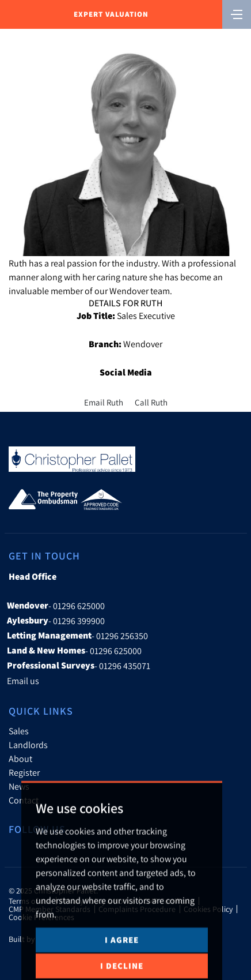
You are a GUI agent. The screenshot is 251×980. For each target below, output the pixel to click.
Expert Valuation (111, 14)
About (20, 759)
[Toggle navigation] (237, 13)
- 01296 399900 (56, 621)
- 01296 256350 (77, 636)
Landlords (28, 745)
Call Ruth (151, 402)
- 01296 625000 (56, 606)
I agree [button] (122, 958)
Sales (19, 731)
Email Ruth (104, 402)
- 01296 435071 (79, 666)
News (19, 786)
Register (24, 772)
